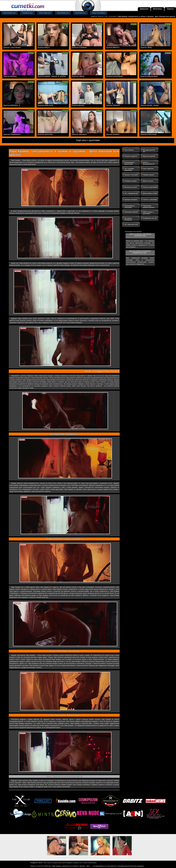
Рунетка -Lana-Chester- (12, 47)
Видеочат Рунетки (97, 16)
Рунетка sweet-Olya (45, 134)
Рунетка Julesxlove (79, 134)
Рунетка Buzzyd (78, 105)
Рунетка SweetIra (113, 134)
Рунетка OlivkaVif (113, 105)
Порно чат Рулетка (99, 13)
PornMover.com (27, 13)
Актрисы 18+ (77, 863)
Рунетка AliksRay (10, 76)
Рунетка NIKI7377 (113, 47)
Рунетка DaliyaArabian (149, 76)
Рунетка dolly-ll (44, 47)
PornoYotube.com (63, 13)
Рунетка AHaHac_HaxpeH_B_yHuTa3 (52, 76)
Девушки (144, 9)
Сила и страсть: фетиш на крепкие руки (140, 235)
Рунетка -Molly (146, 47)
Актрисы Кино (57, 863)
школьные (101, 376)
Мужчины (158, 9)
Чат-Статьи (47, 863)
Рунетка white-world (45, 105)
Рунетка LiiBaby (78, 76)
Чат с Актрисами (111, 16)
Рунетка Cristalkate (79, 47)
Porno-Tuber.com (45, 13)
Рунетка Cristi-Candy (149, 134)
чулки (44, 265)
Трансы (170, 9)
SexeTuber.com (81, 13)
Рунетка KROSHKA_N (12, 105)
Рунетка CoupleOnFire (12, 134)
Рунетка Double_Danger (150, 105)
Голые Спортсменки (90, 863)
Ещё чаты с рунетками (88, 140)
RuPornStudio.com (10, 13)
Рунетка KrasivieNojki (115, 76)
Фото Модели (67, 863)
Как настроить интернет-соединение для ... (140, 252)
